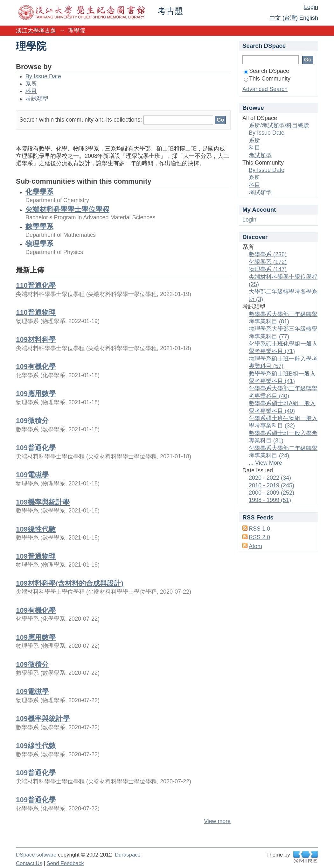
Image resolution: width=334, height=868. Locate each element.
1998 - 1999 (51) (270, 500)
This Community (267, 79)
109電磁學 (32, 475)
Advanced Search (265, 89)
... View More (265, 463)
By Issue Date (43, 76)
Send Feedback (65, 863)
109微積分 (32, 421)
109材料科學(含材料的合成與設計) (70, 583)
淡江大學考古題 (36, 31)
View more (217, 821)
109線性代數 (36, 529)
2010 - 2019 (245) (271, 485)
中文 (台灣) (284, 18)
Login (311, 7)
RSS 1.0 (259, 529)
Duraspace (128, 855)
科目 (31, 91)
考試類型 (37, 99)
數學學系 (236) (268, 254)
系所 (31, 84)
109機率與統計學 (43, 502)
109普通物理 (36, 556)
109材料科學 (36, 339)
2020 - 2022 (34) (270, 478)
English (309, 18)
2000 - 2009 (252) (271, 493)
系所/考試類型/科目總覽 (279, 125)
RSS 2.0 (259, 537)
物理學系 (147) (268, 269)
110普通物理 (36, 312)
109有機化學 (36, 367)
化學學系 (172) (268, 262)
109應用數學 (36, 394)
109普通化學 (36, 448)
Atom (255, 546)
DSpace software (36, 855)
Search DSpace (267, 71)
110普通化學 (36, 285)
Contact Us (29, 863)
